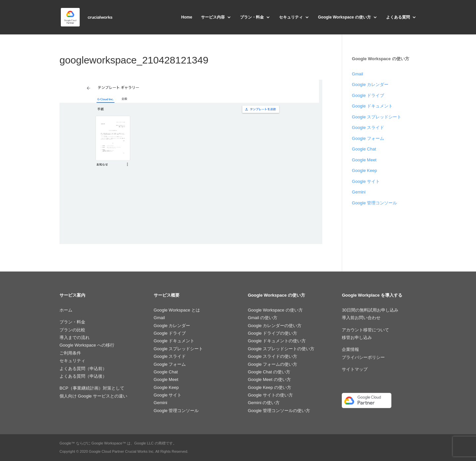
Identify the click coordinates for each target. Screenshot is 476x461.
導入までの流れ (75, 337)
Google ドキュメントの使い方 (277, 341)
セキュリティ (291, 17)
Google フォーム (368, 138)
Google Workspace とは (177, 310)
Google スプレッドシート (377, 117)
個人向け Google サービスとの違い (93, 396)
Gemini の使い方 (264, 403)
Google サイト (366, 181)
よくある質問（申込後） (83, 376)
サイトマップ (355, 369)
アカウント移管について (365, 330)
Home (187, 17)
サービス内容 (213, 17)
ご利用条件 (70, 353)
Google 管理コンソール (375, 203)
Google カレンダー (370, 84)
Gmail (358, 74)
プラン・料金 (252, 17)
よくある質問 (398, 17)
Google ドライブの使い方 (273, 333)
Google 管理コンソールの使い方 (279, 411)
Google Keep (365, 170)
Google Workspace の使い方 (344, 17)
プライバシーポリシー (363, 357)
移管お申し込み (357, 337)
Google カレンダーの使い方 (275, 326)
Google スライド (368, 127)
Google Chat (364, 149)
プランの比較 (72, 330)
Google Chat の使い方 (269, 372)
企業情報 (350, 349)
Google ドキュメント (373, 106)
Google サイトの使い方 (271, 395)
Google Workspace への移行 (87, 345)
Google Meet (364, 160)
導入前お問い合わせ (361, 318)
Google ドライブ (368, 95)
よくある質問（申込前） (83, 369)
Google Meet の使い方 (269, 379)
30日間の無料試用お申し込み (370, 310)
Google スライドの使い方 (273, 356)
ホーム (66, 310)
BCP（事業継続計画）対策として (92, 388)
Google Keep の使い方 (270, 387)
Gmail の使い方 (263, 318)
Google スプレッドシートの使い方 (281, 349)
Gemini (359, 192)
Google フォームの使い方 (273, 364)
